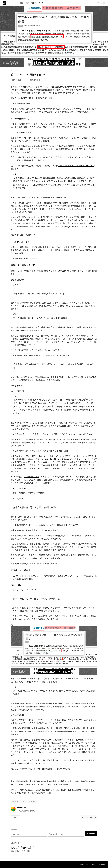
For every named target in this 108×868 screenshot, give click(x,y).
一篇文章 (39, 330)
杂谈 (24, 802)
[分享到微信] (91, 817)
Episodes (94, 864)
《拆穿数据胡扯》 (70, 93)
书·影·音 (16, 802)
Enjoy (15, 817)
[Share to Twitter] (83, 817)
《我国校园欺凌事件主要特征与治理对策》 (76, 166)
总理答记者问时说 (31, 477)
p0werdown (21, 808)
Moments (102, 864)
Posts (88, 864)
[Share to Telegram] (95, 817)
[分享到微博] (87, 817)
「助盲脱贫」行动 (62, 536)
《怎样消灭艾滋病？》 (65, 576)
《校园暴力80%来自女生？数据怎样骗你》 (68, 87)
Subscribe (91, 834)
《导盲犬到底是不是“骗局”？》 (56, 271)
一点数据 (33, 802)
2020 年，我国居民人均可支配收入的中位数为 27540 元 (65, 459)
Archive (82, 864)
